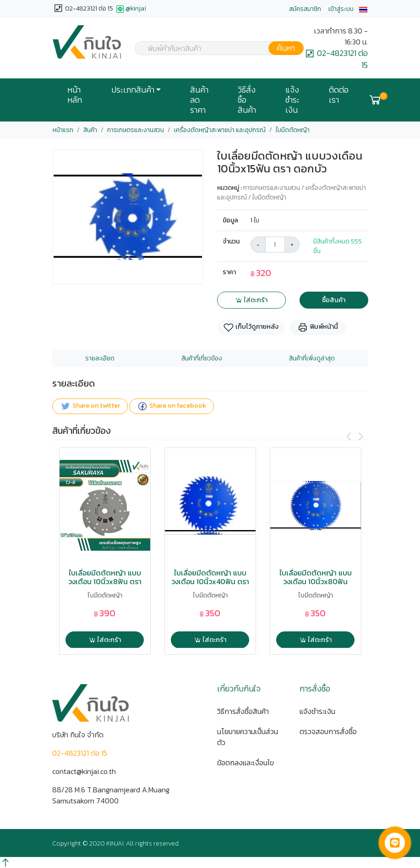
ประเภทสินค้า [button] (133, 90)
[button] (363, 9)
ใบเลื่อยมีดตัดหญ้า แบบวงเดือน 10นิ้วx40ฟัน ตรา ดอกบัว (210, 582)
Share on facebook (172, 406)
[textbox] (213, 49)
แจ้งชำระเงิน (292, 100)
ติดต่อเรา (339, 95)
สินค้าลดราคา (199, 100)
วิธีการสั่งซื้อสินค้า (243, 711)
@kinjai (130, 9)
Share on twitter (90, 406)
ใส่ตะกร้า (251, 300)
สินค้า (90, 130)
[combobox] (213, 48)
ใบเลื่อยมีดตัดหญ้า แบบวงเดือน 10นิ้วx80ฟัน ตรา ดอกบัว (316, 582)
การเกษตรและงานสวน (136, 130)
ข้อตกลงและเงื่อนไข (245, 763)
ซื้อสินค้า (334, 300)
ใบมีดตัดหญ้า (293, 130)
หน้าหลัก (75, 95)
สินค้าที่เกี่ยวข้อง (202, 358)
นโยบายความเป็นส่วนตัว (248, 737)
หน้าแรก (63, 130)
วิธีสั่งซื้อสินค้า (247, 100)
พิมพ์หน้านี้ (318, 327)
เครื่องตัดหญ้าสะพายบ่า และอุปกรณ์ (220, 130)
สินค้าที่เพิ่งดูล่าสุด (312, 358)
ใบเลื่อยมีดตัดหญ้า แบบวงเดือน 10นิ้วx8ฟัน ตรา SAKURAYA (105, 582)
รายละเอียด (100, 358)
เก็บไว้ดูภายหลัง (251, 327)
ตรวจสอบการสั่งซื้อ (328, 731)
